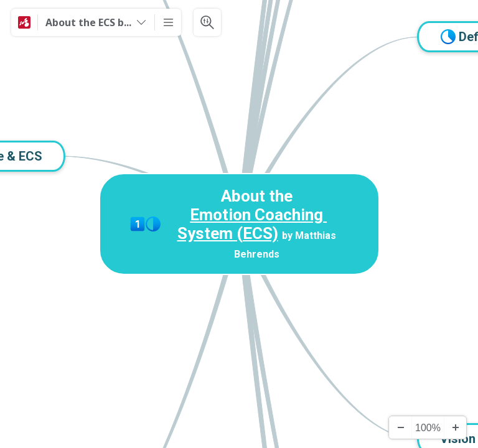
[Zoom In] (455, 427)
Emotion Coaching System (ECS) (252, 224)
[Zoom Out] (400, 427)
